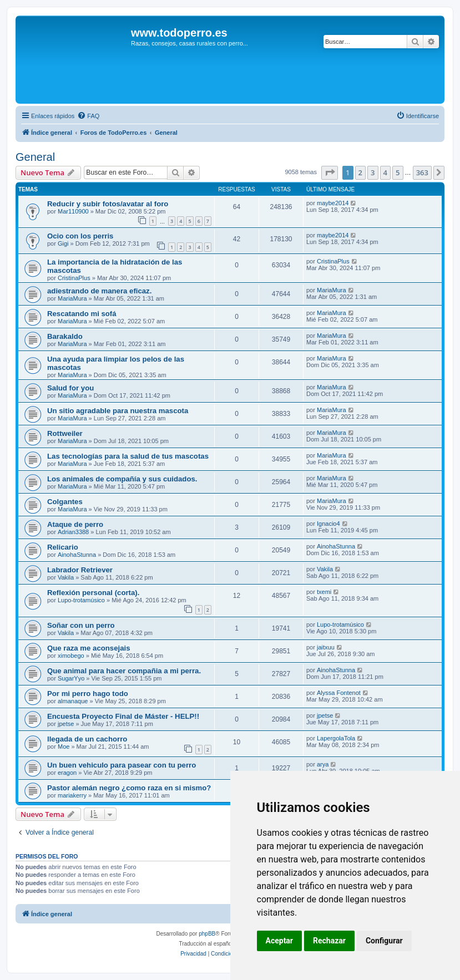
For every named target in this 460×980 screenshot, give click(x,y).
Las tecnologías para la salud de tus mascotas (128, 456)
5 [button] (398, 172)
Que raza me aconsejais (89, 648)
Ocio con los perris (80, 236)
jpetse (66, 724)
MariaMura (72, 298)
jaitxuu (326, 647)
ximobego (71, 656)
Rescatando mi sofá (82, 314)
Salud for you (70, 388)
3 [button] (373, 172)
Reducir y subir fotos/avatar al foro (108, 204)
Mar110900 (73, 211)
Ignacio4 (328, 524)
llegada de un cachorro (87, 739)
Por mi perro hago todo (88, 694)
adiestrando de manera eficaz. (99, 291)
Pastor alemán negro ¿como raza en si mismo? (129, 788)
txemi (324, 592)
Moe (64, 747)
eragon (67, 773)
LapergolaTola (336, 738)
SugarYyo (71, 678)
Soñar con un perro (81, 625)
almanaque (73, 701)
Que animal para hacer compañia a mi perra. (124, 671)
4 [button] (385, 172)
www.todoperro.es (179, 33)
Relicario (63, 547)
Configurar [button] (384, 941)
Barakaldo (65, 336)
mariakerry (72, 795)
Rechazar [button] (329, 941)
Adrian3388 (73, 532)
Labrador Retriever (80, 570)
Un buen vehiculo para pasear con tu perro (122, 765)
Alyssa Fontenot (339, 693)
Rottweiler (65, 433)
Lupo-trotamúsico (81, 600)
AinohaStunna (77, 555)
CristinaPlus (74, 278)
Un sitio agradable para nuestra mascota (118, 411)
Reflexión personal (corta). (93, 593)
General (35, 157)
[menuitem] (88, 116)
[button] (330, 172)
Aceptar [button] (280, 941)
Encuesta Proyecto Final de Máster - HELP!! (123, 716)
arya (323, 764)
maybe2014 (333, 203)
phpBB (207, 934)
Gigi (63, 243)
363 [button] (422, 172)
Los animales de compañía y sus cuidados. (122, 479)
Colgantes (65, 502)
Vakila (66, 577)
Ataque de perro (75, 524)
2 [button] (360, 172)
